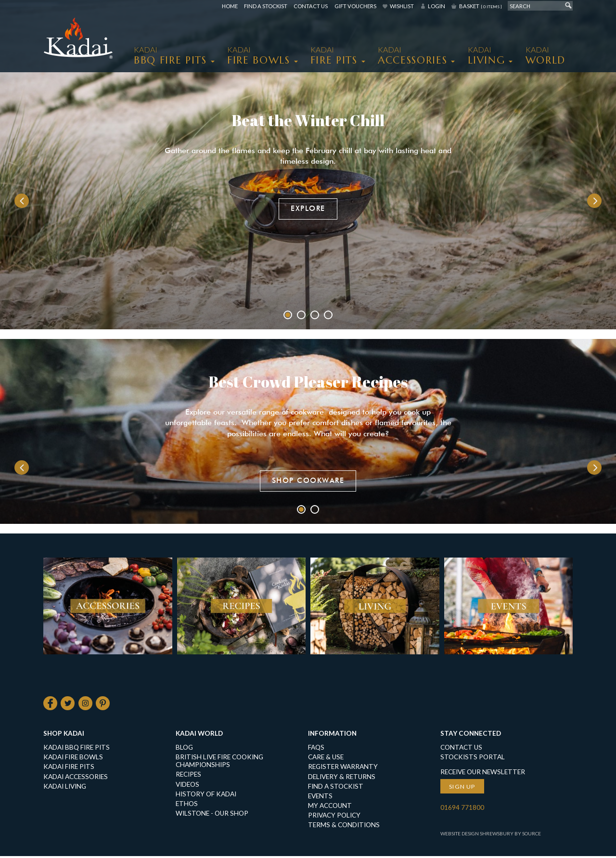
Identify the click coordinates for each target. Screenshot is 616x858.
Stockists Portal (473, 759)
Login (436, 6)
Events (320, 798)
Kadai (545, 56)
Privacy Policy (334, 817)
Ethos (187, 806)
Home (230, 6)
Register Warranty (343, 769)
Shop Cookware (308, 481)
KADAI (170, 56)
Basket (480, 6)
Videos (187, 786)
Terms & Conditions (344, 827)
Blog (184, 749)
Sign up (462, 788)
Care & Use (326, 759)
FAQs (316, 749)
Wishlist (402, 6)
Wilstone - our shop (212, 815)
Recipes (188, 777)
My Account (330, 807)
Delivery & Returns (342, 779)
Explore (308, 208)
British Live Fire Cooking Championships (219, 763)
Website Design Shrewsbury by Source (491, 835)
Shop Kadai (64, 735)
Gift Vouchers (355, 6)
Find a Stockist (266, 6)
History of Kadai (206, 796)
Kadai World (199, 735)
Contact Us (311, 6)
